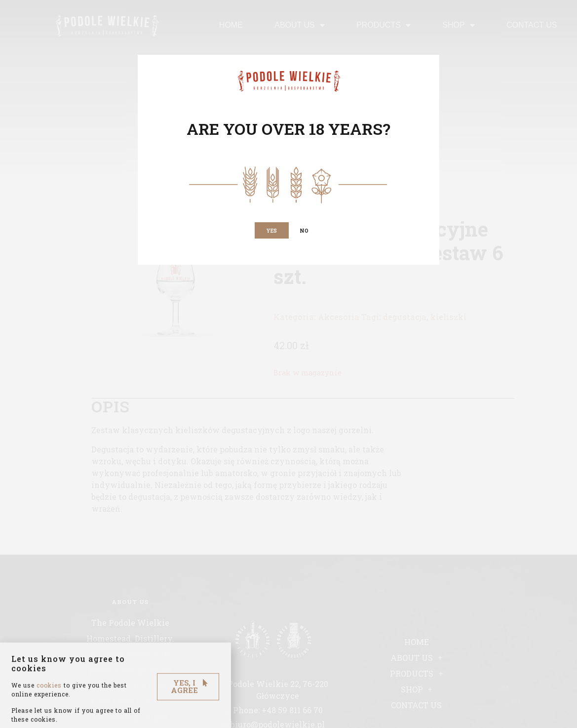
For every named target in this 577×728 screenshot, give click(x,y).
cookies (49, 699)
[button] (271, 231)
